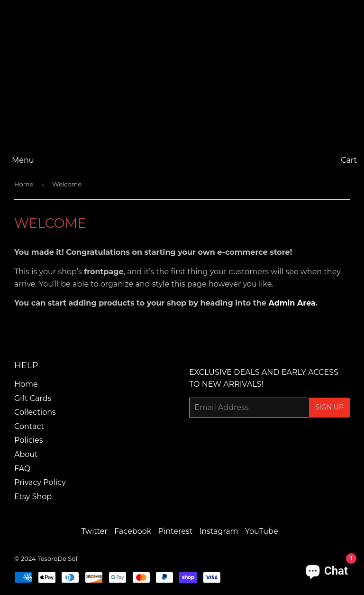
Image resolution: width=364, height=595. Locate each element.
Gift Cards (33, 398)
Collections (35, 412)
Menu (23, 160)
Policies (29, 440)
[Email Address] (249, 408)
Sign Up (329, 407)
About (26, 454)
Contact (29, 426)
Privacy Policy (40, 482)
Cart (349, 160)
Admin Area (292, 303)
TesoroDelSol (57, 558)
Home (24, 184)
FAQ (22, 469)
